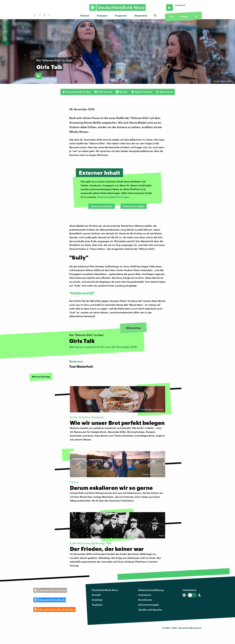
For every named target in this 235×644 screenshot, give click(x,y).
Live (172, 17)
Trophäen (97, 605)
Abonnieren (164, 92)
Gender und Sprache (150, 610)
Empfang (97, 600)
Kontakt (96, 595)
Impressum (145, 595)
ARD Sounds (103, 92)
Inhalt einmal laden (102, 206)
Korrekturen (145, 600)
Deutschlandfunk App (76, 92)
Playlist (184, 17)
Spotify (122, 92)
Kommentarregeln (149, 605)
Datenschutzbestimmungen (113, 197)
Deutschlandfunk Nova (105, 590)
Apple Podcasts (142, 92)
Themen (85, 16)
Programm (121, 16)
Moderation (141, 16)
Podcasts (102, 16)
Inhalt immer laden (134, 206)
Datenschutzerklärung (151, 590)
